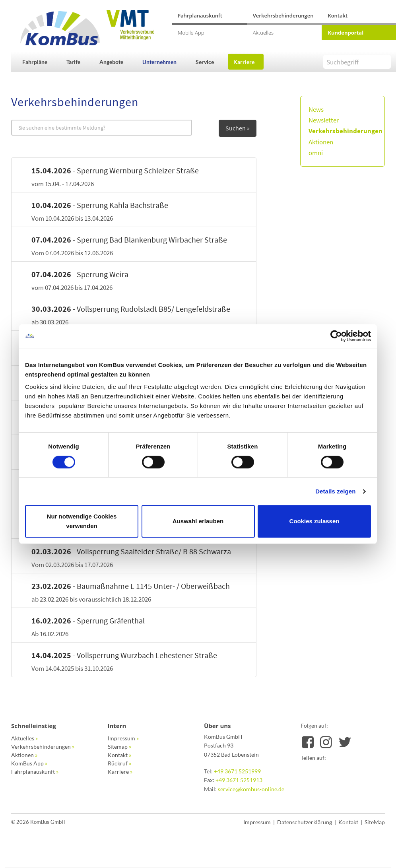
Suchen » (238, 128)
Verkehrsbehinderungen (283, 16)
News (316, 109)
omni (316, 153)
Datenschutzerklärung (305, 822)
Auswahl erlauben (198, 521)
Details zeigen (335, 491)
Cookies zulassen (314, 521)
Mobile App (191, 33)
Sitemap (119, 747)
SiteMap (375, 822)
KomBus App (29, 763)
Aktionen (321, 142)
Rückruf (119, 763)
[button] (39, 62)
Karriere (244, 62)
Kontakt (338, 16)
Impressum (123, 738)
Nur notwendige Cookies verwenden (82, 521)
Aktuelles (263, 33)
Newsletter (324, 120)
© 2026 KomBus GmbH (38, 822)
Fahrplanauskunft (200, 16)
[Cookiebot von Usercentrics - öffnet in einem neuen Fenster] (336, 336)
